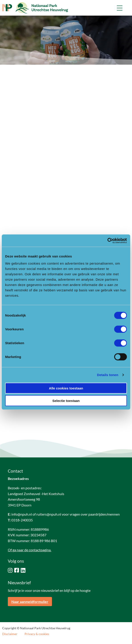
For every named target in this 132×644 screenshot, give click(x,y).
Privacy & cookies (37, 634)
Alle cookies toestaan (66, 388)
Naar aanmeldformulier (30, 602)
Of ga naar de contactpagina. (30, 550)
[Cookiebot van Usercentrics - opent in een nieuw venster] (107, 241)
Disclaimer (10, 634)
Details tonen (108, 375)
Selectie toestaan (66, 401)
